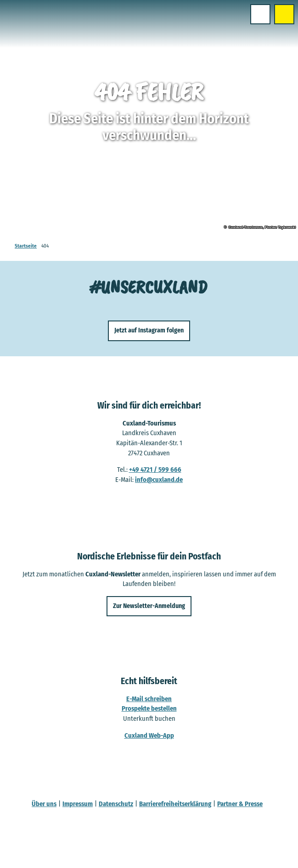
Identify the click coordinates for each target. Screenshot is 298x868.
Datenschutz (116, 804)
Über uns (44, 804)
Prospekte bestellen (149, 708)
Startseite (26, 246)
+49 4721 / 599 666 (155, 470)
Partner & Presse (240, 804)
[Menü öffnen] (260, 14)
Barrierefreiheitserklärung (175, 804)
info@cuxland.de (159, 480)
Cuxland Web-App (149, 735)
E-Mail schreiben (149, 698)
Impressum (78, 804)
